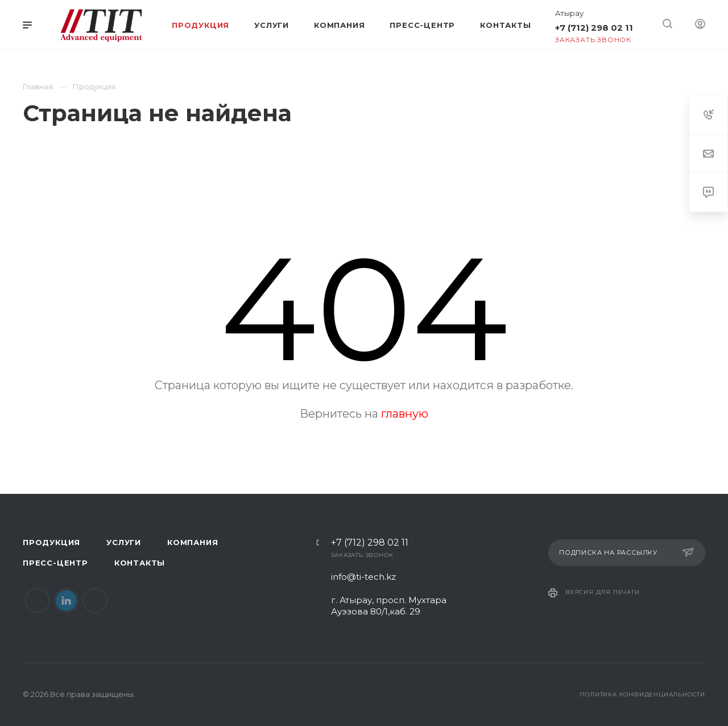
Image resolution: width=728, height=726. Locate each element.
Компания (193, 542)
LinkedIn (66, 601)
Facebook (37, 601)
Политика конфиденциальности (642, 694)
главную (405, 414)
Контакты (140, 563)
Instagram (95, 601)
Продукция (51, 542)
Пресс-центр (55, 563)
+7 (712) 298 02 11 (594, 28)
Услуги (124, 542)
